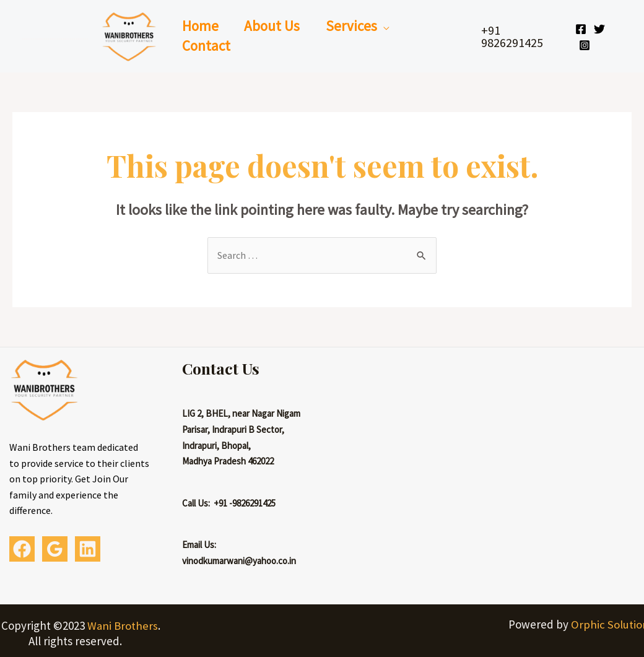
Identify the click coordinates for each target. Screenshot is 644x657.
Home (202, 26)
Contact (207, 46)
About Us (276, 26)
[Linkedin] (88, 549)
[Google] (55, 549)
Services (358, 26)
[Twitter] (601, 29)
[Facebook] (582, 29)
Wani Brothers (123, 625)
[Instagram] (586, 45)
